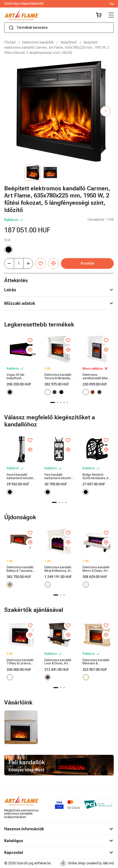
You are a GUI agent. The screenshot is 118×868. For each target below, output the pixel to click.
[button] (105, 111)
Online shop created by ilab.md (87, 863)
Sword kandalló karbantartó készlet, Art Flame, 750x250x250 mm (20, 476)
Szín (7, 240)
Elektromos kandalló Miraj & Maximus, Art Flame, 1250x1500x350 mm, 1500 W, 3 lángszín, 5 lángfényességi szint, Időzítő (59, 569)
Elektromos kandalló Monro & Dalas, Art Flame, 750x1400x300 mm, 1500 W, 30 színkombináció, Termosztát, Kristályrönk (96, 569)
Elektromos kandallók (38, 42)
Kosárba (87, 263)
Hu (112, 4)
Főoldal (10, 42)
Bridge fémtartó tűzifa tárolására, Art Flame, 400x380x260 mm (97, 476)
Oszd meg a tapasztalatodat (24, 4)
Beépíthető (69, 42)
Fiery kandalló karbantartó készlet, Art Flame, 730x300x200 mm (58, 476)
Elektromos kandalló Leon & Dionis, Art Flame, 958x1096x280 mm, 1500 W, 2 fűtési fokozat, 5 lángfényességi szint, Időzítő (59, 662)
